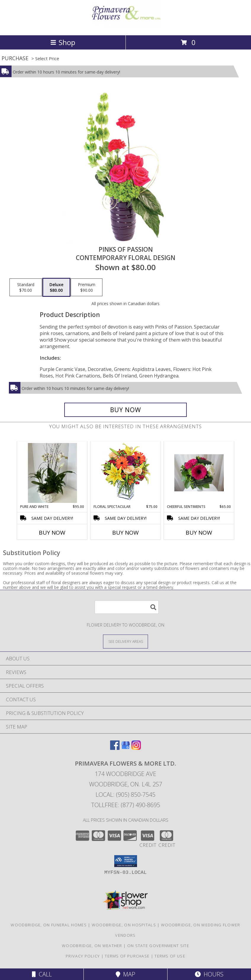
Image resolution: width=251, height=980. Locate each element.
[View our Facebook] (115, 748)
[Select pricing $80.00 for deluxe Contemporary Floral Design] (56, 287)
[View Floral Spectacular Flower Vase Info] (126, 473)
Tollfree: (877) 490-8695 (126, 805)
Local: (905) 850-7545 (125, 795)
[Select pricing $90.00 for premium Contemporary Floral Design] (87, 287)
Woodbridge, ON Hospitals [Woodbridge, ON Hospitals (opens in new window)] (124, 925)
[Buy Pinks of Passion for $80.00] (125, 410)
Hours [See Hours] (209, 974)
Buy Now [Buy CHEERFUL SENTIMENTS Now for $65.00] (199, 533)
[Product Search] (127, 607)
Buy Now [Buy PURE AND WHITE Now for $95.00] (52, 533)
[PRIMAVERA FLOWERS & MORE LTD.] (125, 27)
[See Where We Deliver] (125, 641)
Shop (63, 42)
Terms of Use (170, 956)
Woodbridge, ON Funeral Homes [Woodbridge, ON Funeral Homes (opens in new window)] (49, 925)
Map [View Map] (125, 974)
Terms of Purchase (127, 956)
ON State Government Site (158, 946)
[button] (126, 861)
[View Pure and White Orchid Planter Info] (52, 473)
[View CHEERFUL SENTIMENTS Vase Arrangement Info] (199, 473)
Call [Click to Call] (42, 974)
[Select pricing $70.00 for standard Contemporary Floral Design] (26, 287)
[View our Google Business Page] (125, 748)
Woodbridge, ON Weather (92, 946)
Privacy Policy (83, 956)
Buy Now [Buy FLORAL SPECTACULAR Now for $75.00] (125, 533)
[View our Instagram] (136, 748)
